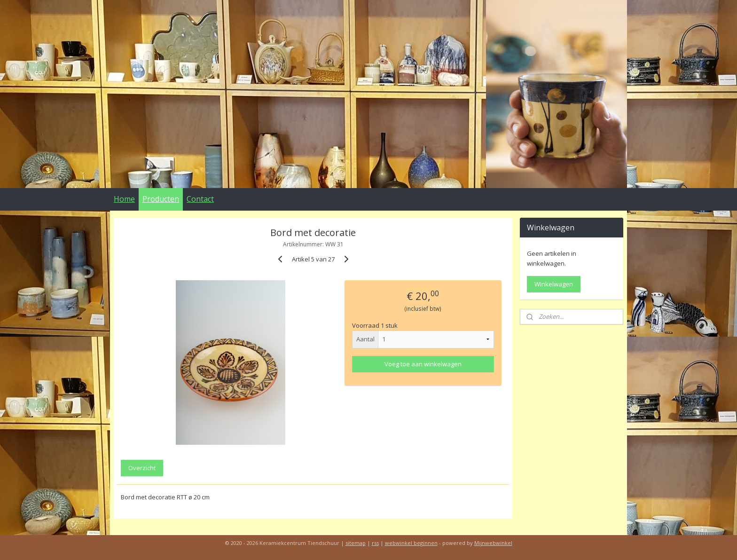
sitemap (356, 543)
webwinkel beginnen (411, 543)
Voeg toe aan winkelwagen (423, 364)
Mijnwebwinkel (493, 543)
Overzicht (142, 468)
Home (124, 199)
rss (375, 543)
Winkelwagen (554, 284)
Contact (200, 199)
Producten (161, 199)
